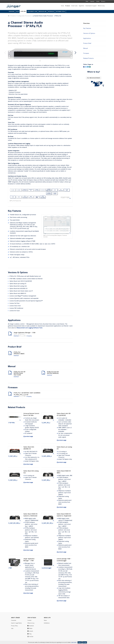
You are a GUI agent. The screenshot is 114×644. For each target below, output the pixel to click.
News (87, 1)
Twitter (31, 628)
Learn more (74, 642)
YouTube (31, 637)
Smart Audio (74, 6)
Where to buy (101, 6)
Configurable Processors (24, 16)
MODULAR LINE (43, 11)
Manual (85, 48)
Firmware (86, 53)
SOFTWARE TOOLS (60, 11)
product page (29, 436)
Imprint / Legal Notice (16, 623)
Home (62, 6)
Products (68, 6)
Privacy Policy (14, 626)
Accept (85, 642)
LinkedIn (31, 631)
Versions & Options (89, 33)
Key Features (87, 28)
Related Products (88, 58)
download (16, 336)
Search (104, 1)
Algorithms (82, 6)
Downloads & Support (91, 6)
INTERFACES (51, 11)
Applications (87, 38)
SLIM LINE (23, 11)
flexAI (17, 11)
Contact (98, 1)
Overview (86, 23)
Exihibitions (47, 623)
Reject (80, 642)
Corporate (14, 620)
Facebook (31, 626)
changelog (29, 336)
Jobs (12, 628)
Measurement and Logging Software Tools (30, 328)
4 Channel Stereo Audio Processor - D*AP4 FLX (25, 24)
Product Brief (87, 43)
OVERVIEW (11, 11)
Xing (30, 634)
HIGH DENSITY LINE (32, 11)
